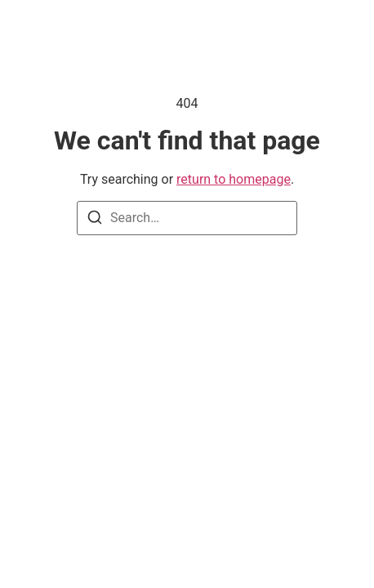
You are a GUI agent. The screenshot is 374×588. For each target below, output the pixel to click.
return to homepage (234, 179)
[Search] (95, 220)
